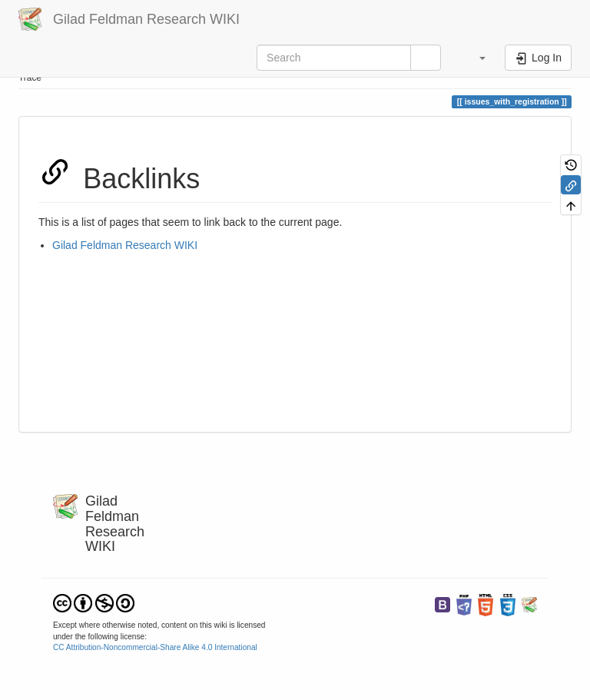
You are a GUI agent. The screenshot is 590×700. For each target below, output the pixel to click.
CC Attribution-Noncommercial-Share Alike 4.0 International (155, 647)
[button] (475, 58)
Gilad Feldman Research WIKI (125, 245)
